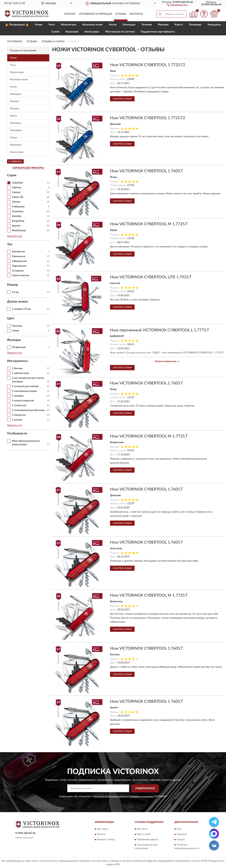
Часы (52, 25)
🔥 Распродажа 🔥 (17, 25)
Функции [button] (14, 340)
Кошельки (72, 32)
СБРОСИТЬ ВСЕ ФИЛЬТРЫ (28, 168)
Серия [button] (12, 175)
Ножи (39, 25)
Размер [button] (12, 285)
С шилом (17, 420)
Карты (179, 25)
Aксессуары (92, 32)
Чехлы (113, 25)
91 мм (15, 292)
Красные (17, 326)
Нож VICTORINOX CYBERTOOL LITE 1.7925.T (151, 277)
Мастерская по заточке (120, 32)
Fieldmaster (18, 207)
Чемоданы (214, 25)
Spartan (16, 226)
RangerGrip (18, 221)
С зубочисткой (20, 373)
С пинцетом (19, 415)
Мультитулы (69, 25)
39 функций (19, 347)
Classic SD (18, 197)
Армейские (18, 252)
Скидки (181, 840)
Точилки (147, 25)
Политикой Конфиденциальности (110, 796)
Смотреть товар (122, 99)
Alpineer (17, 188)
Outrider (17, 216)
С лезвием (18, 396)
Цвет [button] (11, 318)
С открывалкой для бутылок (28, 410)
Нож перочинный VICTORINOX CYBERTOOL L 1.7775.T (160, 330)
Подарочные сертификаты (158, 32)
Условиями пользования (141, 796)
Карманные (19, 256)
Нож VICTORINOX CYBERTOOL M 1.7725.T (149, 224)
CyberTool (17, 183)
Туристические (20, 275)
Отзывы (121, 14)
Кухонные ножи (92, 25)
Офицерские (19, 261)
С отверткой (19, 405)
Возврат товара (106, 840)
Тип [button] (10, 244)
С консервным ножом (24, 391)
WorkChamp (19, 231)
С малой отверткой (23, 401)
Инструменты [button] (17, 361)
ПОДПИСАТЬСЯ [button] (145, 788)
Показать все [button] (14, 236)
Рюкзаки (163, 25)
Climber (16, 202)
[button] (177, 5)
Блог (179, 829)
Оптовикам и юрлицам (96, 14)
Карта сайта (144, 834)
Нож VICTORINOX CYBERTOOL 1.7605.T (146, 171)
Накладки (129, 25)
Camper (16, 192)
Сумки (55, 32)
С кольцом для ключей (25, 386)
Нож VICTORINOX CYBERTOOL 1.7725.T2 (148, 65)
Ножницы (195, 25)
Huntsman (18, 211)
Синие (16, 331)
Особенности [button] (17, 434)
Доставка (102, 829)
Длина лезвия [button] (17, 302)
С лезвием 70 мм (21, 309)
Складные (18, 271)
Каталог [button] (70, 14)
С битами (17, 368)
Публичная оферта (148, 840)
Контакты (136, 14)
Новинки (182, 834)
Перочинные (19, 266)
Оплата (101, 834)
